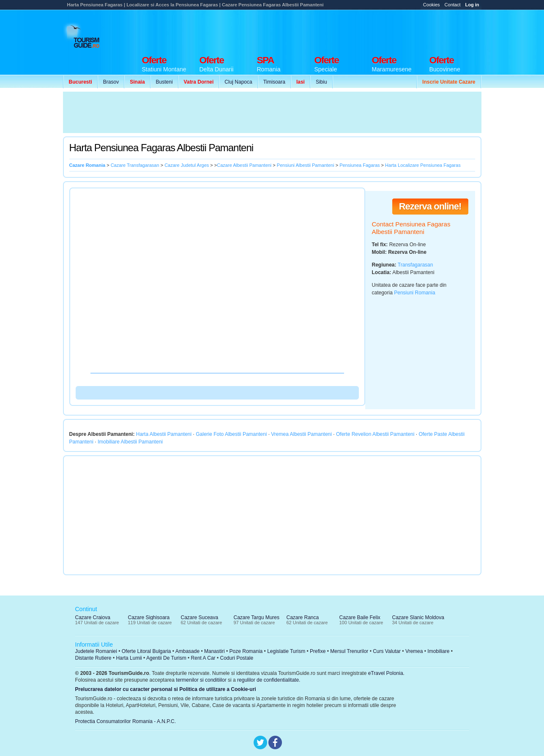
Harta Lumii (129, 658)
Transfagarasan (416, 265)
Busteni (164, 82)
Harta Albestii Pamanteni (164, 434)
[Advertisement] (328, 30)
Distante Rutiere (93, 658)
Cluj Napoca (238, 82)
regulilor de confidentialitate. (269, 680)
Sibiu (321, 82)
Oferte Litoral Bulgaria (146, 651)
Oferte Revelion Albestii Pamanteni (375, 434)
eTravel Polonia (386, 673)
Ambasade (187, 651)
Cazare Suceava (200, 617)
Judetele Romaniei (96, 651)
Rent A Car (203, 658)
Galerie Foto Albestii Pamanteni (231, 434)
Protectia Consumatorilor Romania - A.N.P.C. (126, 721)
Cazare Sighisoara (149, 617)
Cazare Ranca (303, 617)
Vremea (414, 651)
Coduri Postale (236, 658)
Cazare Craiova (93, 617)
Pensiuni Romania (414, 293)
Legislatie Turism (286, 651)
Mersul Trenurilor (349, 651)
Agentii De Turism (166, 658)
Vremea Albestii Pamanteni (301, 434)
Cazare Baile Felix (360, 617)
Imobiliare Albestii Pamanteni (130, 442)
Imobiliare (438, 651)
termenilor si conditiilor (201, 680)
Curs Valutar (387, 651)
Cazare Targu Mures (257, 617)
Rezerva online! (430, 206)
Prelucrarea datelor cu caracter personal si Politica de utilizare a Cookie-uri (166, 689)
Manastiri (215, 651)
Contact (453, 5)
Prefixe (318, 651)
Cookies (432, 5)
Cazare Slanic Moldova (418, 617)
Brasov (111, 82)
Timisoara (274, 82)
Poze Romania (246, 651)
